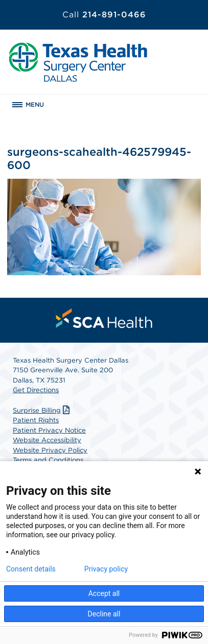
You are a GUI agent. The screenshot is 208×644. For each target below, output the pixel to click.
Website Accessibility (47, 440)
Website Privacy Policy (50, 450)
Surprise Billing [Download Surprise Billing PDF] (42, 410)
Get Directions (36, 390)
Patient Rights (36, 420)
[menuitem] (104, 318)
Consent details (31, 569)
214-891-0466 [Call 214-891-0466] (104, 15)
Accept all (104, 593)
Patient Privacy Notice (49, 430)
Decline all (104, 614)
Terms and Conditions (48, 460)
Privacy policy (106, 569)
